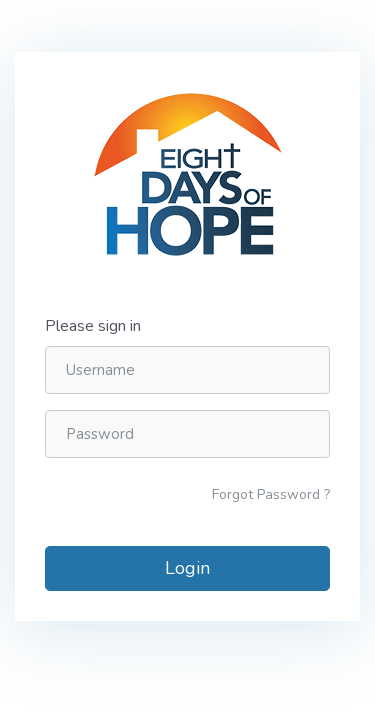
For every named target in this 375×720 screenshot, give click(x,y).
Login (187, 568)
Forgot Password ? (271, 494)
